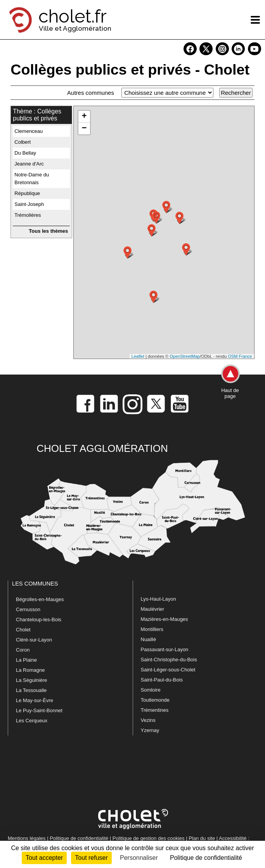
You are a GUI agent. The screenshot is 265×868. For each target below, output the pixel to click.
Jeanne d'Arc (29, 164)
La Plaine (26, 660)
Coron (23, 650)
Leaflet (138, 356)
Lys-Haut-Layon (158, 599)
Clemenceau (29, 131)
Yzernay (150, 730)
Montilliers (152, 629)
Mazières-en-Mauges (165, 619)
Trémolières (28, 215)
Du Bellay (25, 153)
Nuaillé (149, 639)
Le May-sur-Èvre (35, 700)
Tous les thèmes (48, 231)
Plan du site (202, 838)
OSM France (240, 356)
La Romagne (30, 670)
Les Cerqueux (32, 721)
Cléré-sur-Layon (34, 640)
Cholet (23, 630)
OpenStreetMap (185, 356)
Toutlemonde (155, 700)
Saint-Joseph (29, 204)
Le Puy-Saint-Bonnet (39, 710)
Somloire (151, 690)
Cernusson (28, 609)
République (27, 193)
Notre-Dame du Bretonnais (32, 179)
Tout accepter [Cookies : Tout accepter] (44, 858)
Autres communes (91, 93)
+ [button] (84, 117)
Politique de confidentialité (79, 838)
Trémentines (155, 710)
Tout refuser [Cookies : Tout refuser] (91, 858)
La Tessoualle (31, 690)
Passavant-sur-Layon (165, 649)
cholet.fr (73, 16)
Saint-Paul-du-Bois (162, 680)
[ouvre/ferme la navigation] (255, 20)
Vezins (148, 720)
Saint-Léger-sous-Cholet (168, 670)
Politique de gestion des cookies (149, 838)
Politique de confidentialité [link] (206, 858)
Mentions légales (27, 838)
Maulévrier (153, 609)
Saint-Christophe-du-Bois (169, 660)
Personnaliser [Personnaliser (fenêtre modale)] (139, 858)
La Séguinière (31, 680)
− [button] (84, 129)
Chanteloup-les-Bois (39, 620)
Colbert (23, 142)
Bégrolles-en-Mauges (40, 599)
